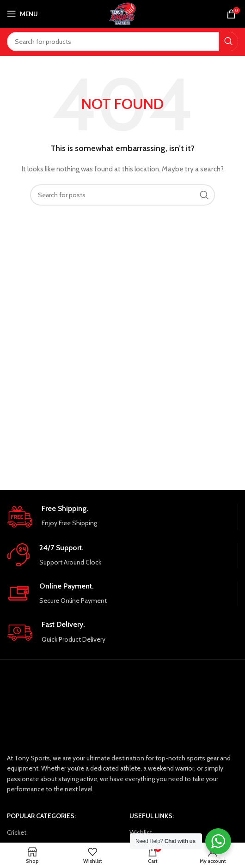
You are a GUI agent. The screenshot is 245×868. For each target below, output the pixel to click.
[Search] (122, 42)
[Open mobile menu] (22, 14)
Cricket (17, 832)
